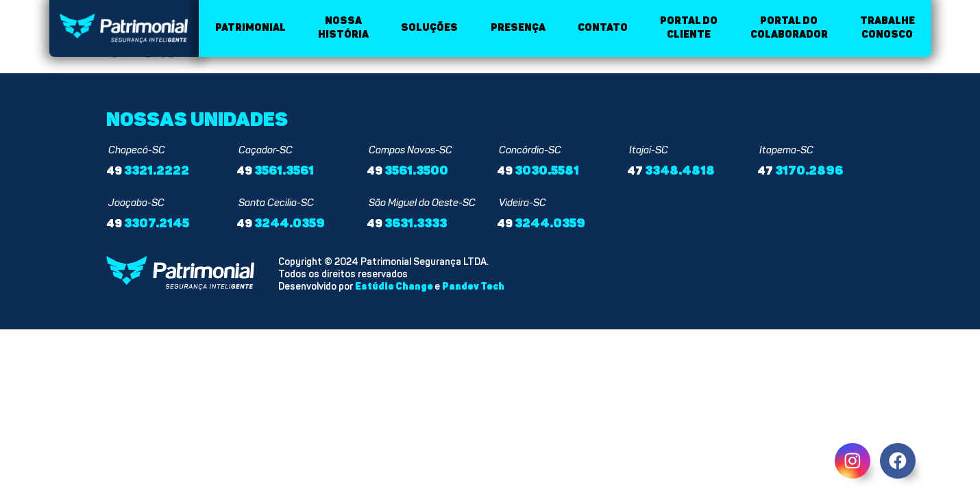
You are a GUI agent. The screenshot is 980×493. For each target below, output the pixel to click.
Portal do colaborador (789, 28)
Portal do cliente (689, 28)
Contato (603, 28)
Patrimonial (250, 28)
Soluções (429, 28)
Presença (518, 28)
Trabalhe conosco (887, 28)
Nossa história (343, 28)
